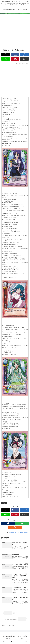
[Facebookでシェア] (15, 54)
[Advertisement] (15, 32)
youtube (22, 639)
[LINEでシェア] (6, 59)
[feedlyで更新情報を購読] (22, 523)
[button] (24, 59)
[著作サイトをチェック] (8, 523)
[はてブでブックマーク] (24, 54)
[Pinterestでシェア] (15, 59)
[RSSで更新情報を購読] (15, 527)
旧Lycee (4, 503)
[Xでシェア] (6, 54)
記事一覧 (8, 639)
